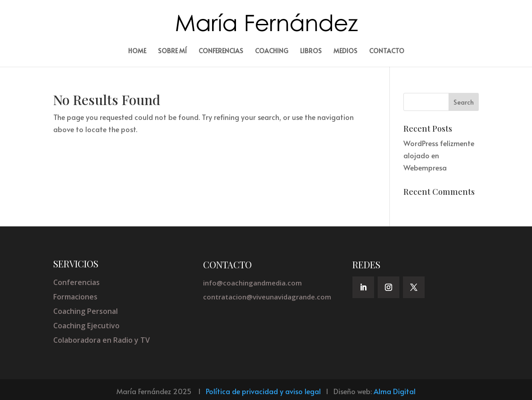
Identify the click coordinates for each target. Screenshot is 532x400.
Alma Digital (395, 391)
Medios (345, 51)
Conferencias (221, 51)
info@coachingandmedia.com (252, 283)
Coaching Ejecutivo (86, 326)
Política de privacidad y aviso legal (263, 391)
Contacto (387, 51)
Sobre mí (172, 51)
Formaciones (75, 297)
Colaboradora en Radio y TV (102, 340)
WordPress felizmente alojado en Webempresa (439, 155)
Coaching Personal (86, 311)
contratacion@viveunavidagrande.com (267, 297)
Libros (311, 51)
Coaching (272, 51)
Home (137, 51)
